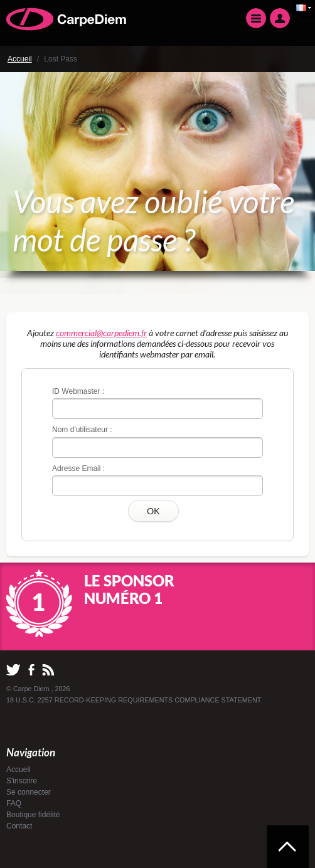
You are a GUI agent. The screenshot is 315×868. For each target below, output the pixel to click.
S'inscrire (22, 781)
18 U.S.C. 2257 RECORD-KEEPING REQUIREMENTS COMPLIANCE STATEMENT (134, 700)
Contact (19, 826)
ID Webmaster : (78, 391)
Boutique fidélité (33, 815)
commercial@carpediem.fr (101, 333)
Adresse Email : (78, 468)
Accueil (20, 59)
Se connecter (29, 792)
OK (153, 511)
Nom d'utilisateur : (82, 430)
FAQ (14, 803)
